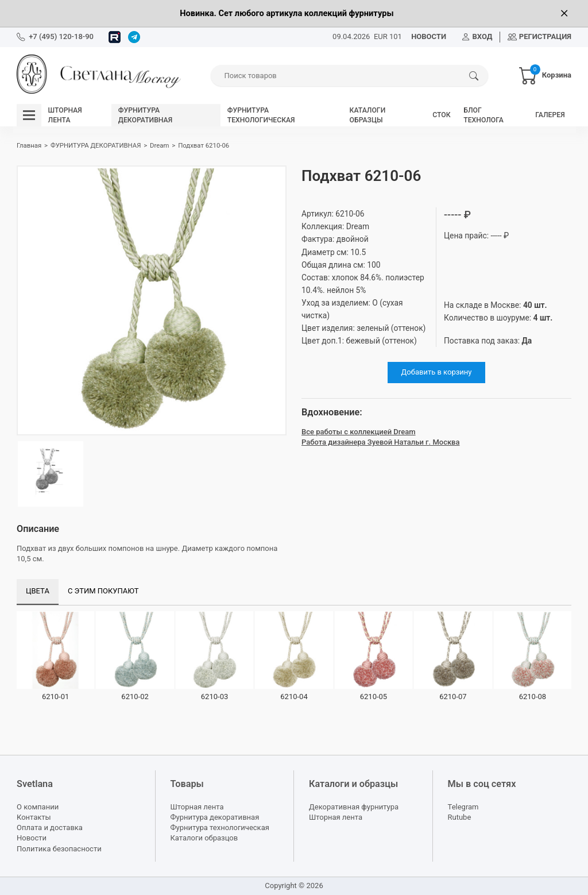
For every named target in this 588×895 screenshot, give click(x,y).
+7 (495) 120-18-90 (61, 36)
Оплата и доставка (50, 828)
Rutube (460, 817)
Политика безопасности (59, 849)
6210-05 (374, 697)
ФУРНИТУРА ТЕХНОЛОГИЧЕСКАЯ (261, 115)
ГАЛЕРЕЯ (550, 115)
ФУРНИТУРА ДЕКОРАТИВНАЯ (145, 115)
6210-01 (55, 697)
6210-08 (533, 697)
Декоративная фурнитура (354, 807)
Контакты (34, 817)
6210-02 (135, 697)
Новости (32, 838)
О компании (38, 807)
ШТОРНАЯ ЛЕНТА (65, 115)
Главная (29, 145)
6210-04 (294, 697)
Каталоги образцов (204, 838)
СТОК (441, 115)
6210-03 (214, 697)
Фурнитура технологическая (220, 828)
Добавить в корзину (437, 372)
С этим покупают (103, 591)
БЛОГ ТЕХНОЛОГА (483, 115)
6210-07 (453, 697)
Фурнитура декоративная (215, 817)
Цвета (38, 591)
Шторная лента (197, 807)
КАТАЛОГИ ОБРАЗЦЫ (368, 115)
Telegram (463, 807)
